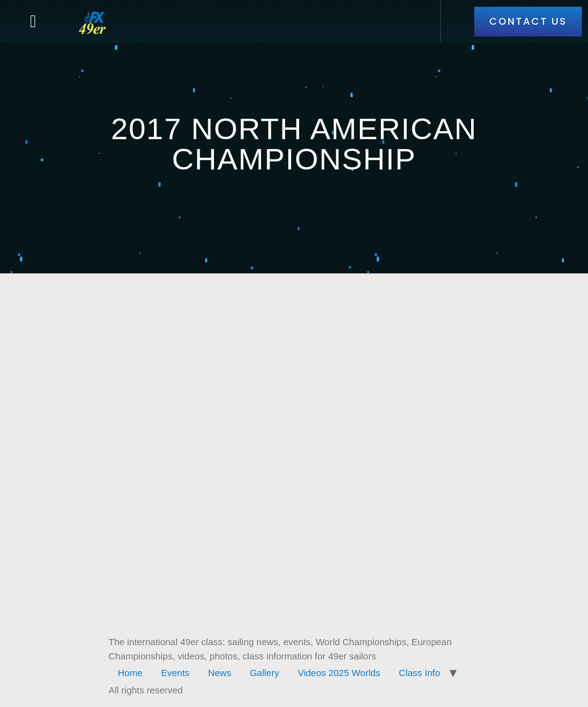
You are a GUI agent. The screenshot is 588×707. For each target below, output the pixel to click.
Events (176, 673)
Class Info (420, 673)
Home (130, 673)
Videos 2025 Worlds (339, 673)
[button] (33, 22)
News (219, 673)
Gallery (265, 673)
